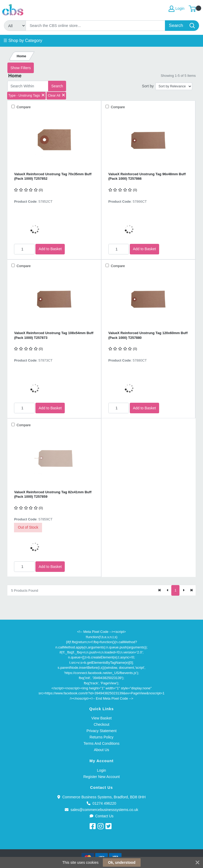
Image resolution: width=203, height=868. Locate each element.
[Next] (183, 590)
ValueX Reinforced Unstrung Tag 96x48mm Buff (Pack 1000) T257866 (147, 176)
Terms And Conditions (101, 743)
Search (57, 86)
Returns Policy (101, 737)
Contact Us (102, 816)
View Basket (102, 718)
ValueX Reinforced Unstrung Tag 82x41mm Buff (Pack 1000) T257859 (53, 494)
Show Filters (20, 68)
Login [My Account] (177, 9)
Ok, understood (122, 862)
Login (101, 770)
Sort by (148, 86)
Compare (23, 107)
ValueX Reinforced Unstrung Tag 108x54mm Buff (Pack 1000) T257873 (54, 335)
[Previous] (168, 590)
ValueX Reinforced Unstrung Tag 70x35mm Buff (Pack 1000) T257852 (53, 176)
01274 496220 (101, 803)
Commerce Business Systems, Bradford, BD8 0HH (101, 797)
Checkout (101, 724)
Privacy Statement (101, 731)
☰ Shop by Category (23, 41)
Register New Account (101, 777)
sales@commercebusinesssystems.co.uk (101, 810)
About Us (101, 750)
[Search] (96, 26)
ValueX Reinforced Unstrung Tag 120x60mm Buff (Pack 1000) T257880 (148, 335)
